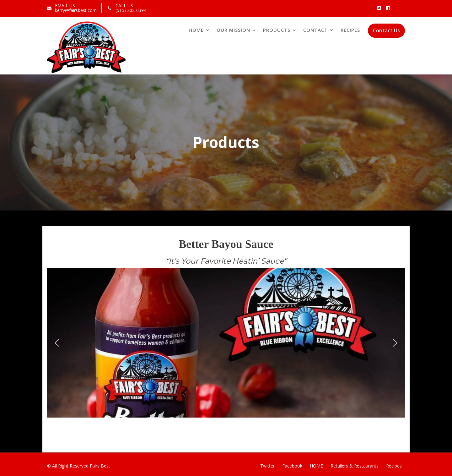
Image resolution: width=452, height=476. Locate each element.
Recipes (350, 30)
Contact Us (386, 30)
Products (277, 30)
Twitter (267, 466)
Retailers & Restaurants (355, 466)
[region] (226, 343)
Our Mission (233, 30)
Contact (315, 30)
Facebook (292, 466)
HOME (316, 466)
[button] (57, 343)
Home (196, 30)
